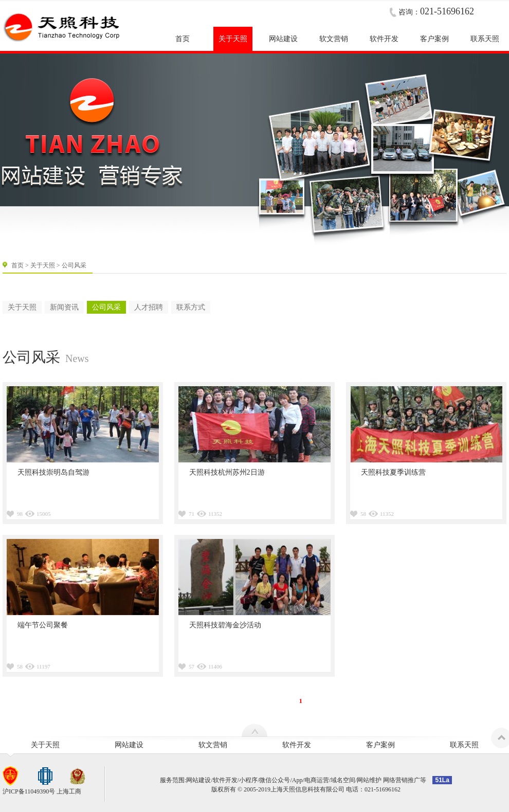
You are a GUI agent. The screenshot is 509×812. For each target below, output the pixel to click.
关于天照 (43, 265)
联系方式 (191, 307)
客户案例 (380, 745)
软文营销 (213, 745)
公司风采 (106, 307)
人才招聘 (149, 307)
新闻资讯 (64, 307)
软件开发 (297, 745)
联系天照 (464, 745)
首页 (17, 265)
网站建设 (129, 745)
